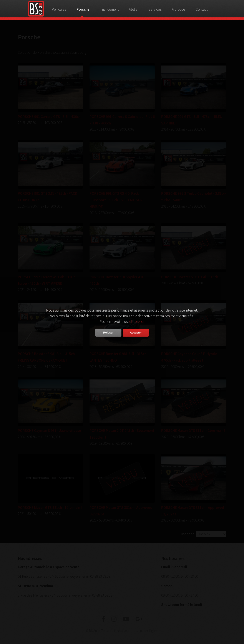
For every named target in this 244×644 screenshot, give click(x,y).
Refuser (108, 333)
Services (155, 9)
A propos (179, 9)
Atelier (134, 9)
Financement (109, 9)
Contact (202, 9)
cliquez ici (136, 322)
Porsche (83, 9)
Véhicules (59, 9)
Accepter (136, 333)
